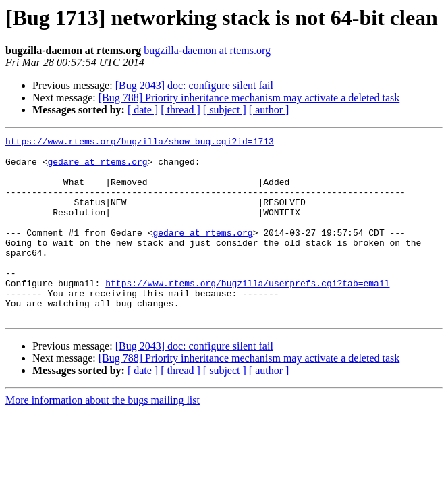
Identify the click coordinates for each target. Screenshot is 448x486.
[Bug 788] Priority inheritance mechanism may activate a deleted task (249, 98)
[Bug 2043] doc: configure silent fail (194, 85)
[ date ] (143, 110)
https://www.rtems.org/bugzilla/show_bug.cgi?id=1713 (140, 143)
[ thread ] (180, 110)
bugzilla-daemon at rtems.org (207, 50)
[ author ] (269, 110)
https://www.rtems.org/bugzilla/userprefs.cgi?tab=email (247, 313)
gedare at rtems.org (97, 167)
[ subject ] (225, 110)
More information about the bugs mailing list (103, 436)
